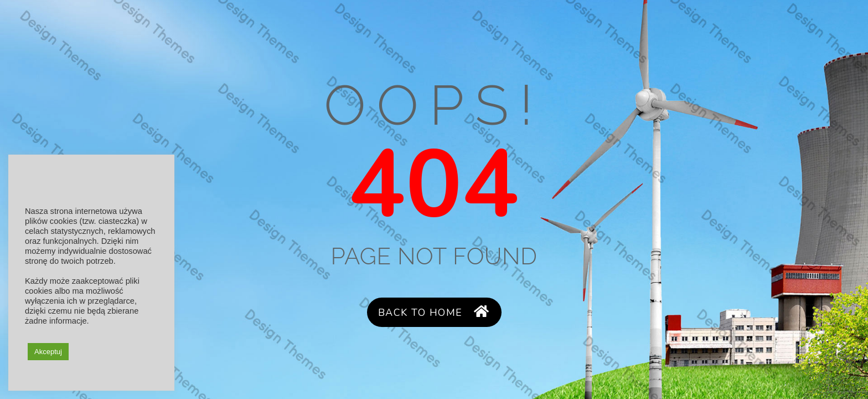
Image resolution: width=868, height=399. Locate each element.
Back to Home (434, 312)
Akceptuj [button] (48, 352)
